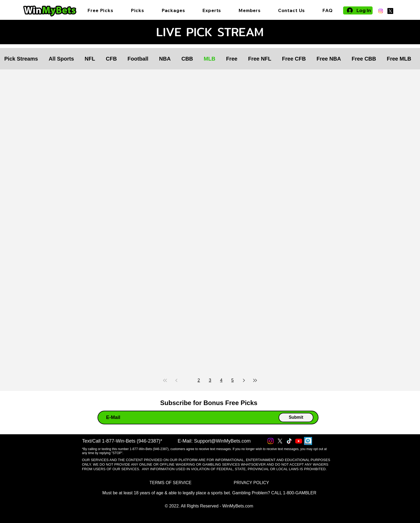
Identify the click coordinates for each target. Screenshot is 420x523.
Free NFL (260, 59)
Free (232, 59)
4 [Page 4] (221, 380)
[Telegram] (308, 441)
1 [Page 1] (188, 380)
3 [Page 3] (210, 380)
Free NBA (329, 59)
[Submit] (296, 418)
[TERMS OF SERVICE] (170, 483)
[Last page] (255, 380)
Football (138, 59)
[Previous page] (176, 380)
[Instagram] (381, 11)
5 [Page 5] (233, 380)
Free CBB (364, 59)
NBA (165, 59)
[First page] (165, 380)
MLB (210, 59)
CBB (187, 59)
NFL (90, 59)
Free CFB (294, 59)
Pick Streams (21, 59)
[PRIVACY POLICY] (251, 483)
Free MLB (399, 59)
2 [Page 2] (199, 380)
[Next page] (244, 380)
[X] (390, 11)
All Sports (61, 59)
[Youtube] (299, 441)
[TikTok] (289, 441)
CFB (111, 59)
